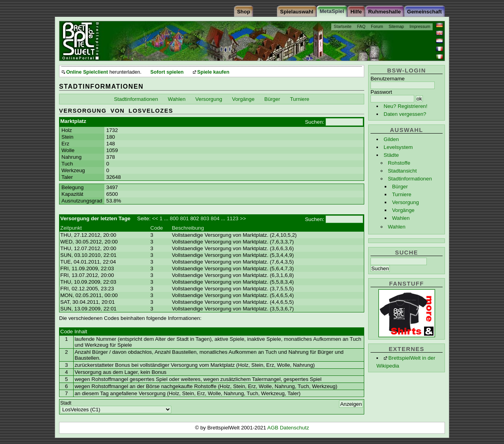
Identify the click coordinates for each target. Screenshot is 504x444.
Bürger (400, 187)
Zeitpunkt (71, 228)
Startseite (343, 26)
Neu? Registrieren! (405, 106)
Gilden (391, 139)
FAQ (361, 26)
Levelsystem (398, 147)
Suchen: (314, 122)
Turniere (402, 194)
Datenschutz (295, 428)
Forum (377, 26)
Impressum (420, 26)
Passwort (381, 92)
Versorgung (406, 202)
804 (215, 218)
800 (174, 218)
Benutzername (388, 79)
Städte (391, 155)
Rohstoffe (399, 163)
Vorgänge (403, 210)
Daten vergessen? (405, 114)
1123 (233, 218)
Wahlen (401, 218)
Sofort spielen (167, 72)
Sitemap (396, 26)
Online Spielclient (87, 72)
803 (205, 218)
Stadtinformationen (410, 179)
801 (184, 218)
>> (243, 218)
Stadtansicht (402, 171)
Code (157, 228)
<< (155, 218)
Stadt (66, 403)
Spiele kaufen (213, 72)
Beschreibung (188, 228)
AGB (274, 428)
